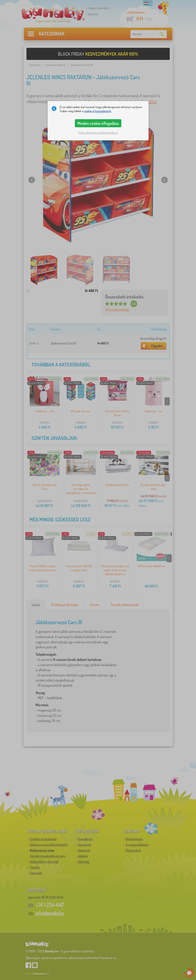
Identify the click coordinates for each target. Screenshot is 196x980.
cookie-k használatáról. (98, 111)
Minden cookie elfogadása (98, 123)
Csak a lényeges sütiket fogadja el (98, 133)
